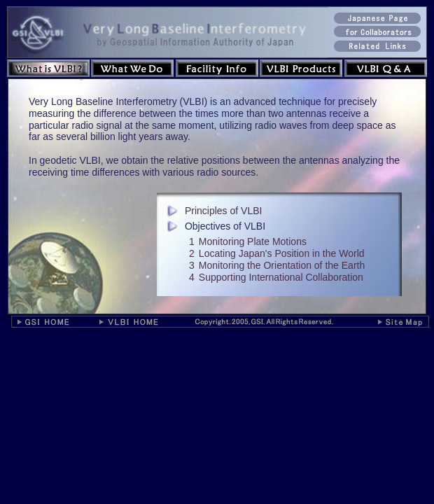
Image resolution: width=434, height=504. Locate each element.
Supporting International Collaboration (281, 277)
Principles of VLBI (224, 211)
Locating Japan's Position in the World (282, 253)
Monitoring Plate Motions (253, 241)
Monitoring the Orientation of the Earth (282, 265)
